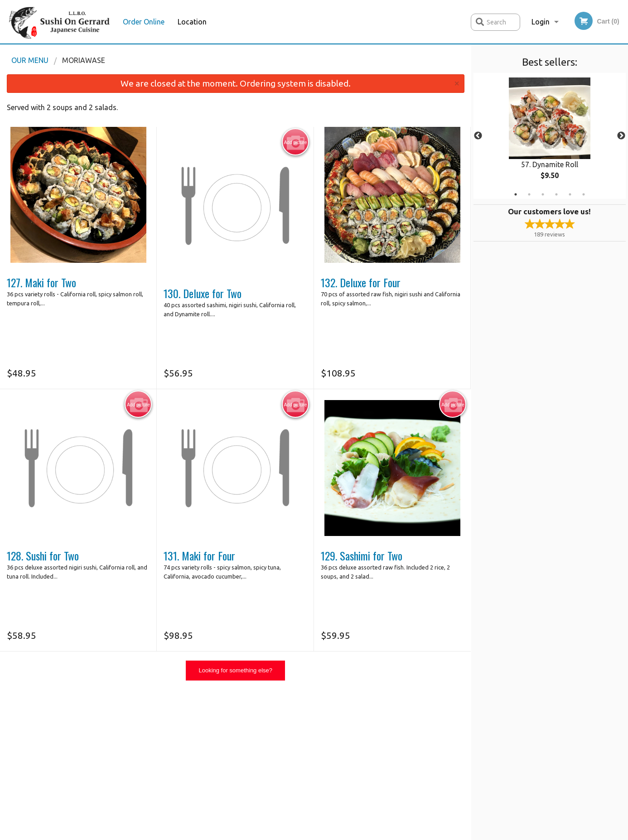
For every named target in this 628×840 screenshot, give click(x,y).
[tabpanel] (550, 136)
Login (541, 22)
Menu (290, 723)
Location (192, 22)
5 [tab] (570, 194)
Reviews (369, 723)
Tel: (459, 745)
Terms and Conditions (387, 734)
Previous (478, 136)
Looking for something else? (235, 670)
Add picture (296, 142)
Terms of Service (329, 834)
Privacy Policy (376, 745)
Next (621, 136)
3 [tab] (543, 194)
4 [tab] (556, 194)
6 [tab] (584, 194)
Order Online (144, 22)
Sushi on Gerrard (129, 712)
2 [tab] (529, 194)
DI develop (328, 809)
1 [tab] (516, 194)
